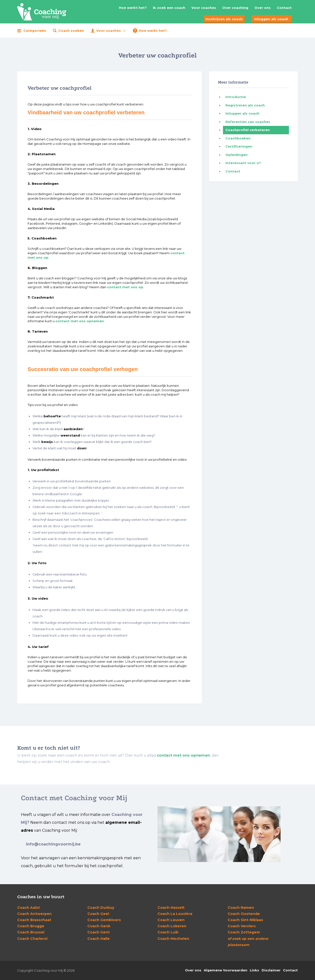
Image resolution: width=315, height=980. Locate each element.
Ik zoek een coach (169, 8)
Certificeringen (239, 146)
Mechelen (173, 939)
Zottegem (244, 932)
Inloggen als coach (271, 19)
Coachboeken (238, 138)
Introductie (236, 97)
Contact (284, 8)
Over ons (263, 8)
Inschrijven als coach (224, 19)
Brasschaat (34, 920)
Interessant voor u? (243, 163)
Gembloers (104, 920)
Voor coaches (204, 8)
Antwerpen (34, 914)
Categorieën (35, 31)
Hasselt (171, 908)
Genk (99, 926)
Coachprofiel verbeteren (248, 130)
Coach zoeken (71, 31)
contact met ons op (125, 287)
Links (254, 970)
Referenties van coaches (248, 122)
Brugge (31, 926)
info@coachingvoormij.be (53, 844)
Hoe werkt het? (133, 8)
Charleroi (32, 939)
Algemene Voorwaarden (226, 970)
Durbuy (101, 908)
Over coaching (235, 8)
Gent (99, 932)
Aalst (29, 908)
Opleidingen (236, 155)
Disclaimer (271, 970)
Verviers (242, 926)
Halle (99, 939)
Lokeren (172, 926)
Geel (98, 914)
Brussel (31, 932)
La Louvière (175, 914)
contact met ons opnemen (80, 321)
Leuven (171, 920)
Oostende (244, 914)
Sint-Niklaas (245, 920)
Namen (241, 908)
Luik (168, 932)
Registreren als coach (245, 105)
